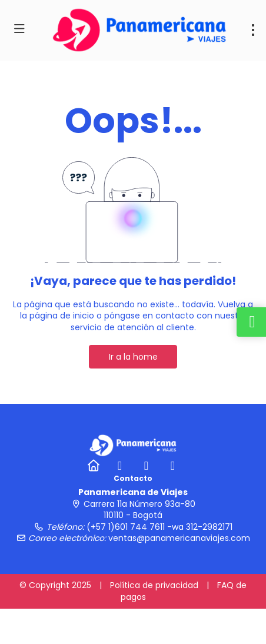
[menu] (253, 30)
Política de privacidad (154, 585)
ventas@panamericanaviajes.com (179, 538)
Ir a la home (133, 357)
